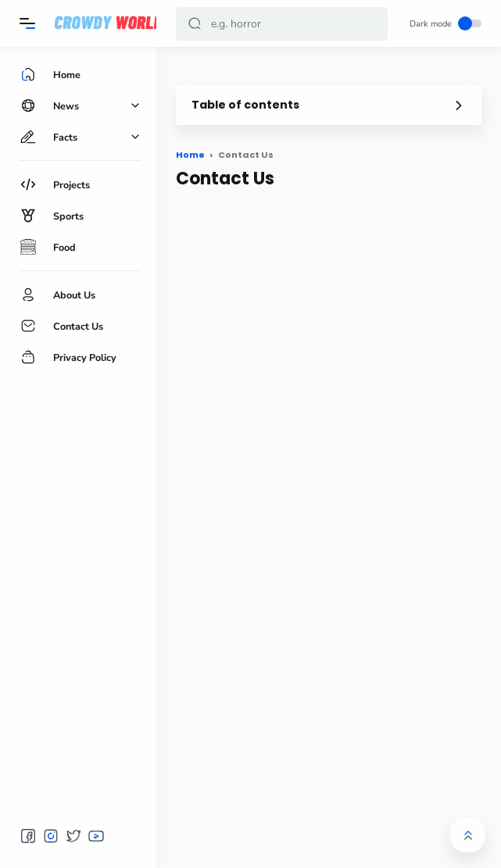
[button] (195, 24)
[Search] (282, 24)
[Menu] (27, 23)
